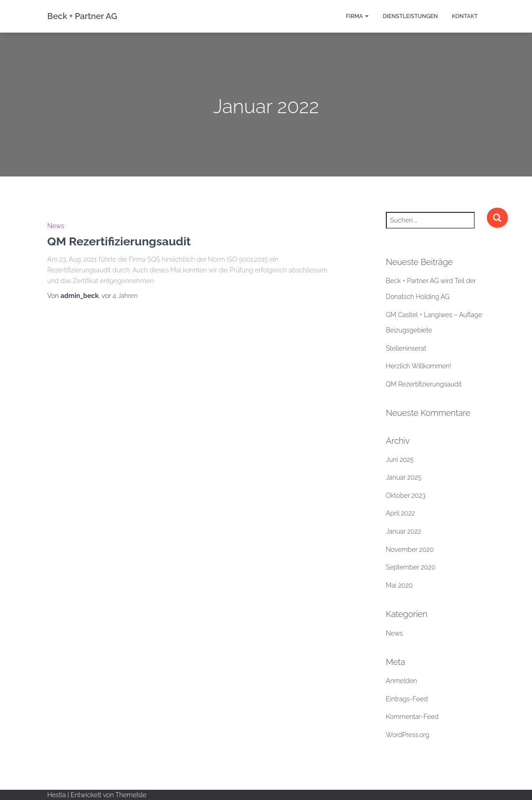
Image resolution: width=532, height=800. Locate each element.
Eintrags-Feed (407, 699)
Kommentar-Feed (412, 717)
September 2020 (411, 567)
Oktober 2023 (406, 495)
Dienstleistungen (410, 16)
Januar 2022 (404, 531)
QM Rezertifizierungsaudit (119, 241)
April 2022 (400, 513)
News (56, 226)
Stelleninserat (406, 348)
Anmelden (401, 681)
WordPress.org (407, 735)
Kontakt (465, 16)
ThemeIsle (131, 795)
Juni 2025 (400, 460)
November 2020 (410, 549)
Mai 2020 (399, 585)
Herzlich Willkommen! (419, 366)
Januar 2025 (404, 477)
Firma (357, 16)
